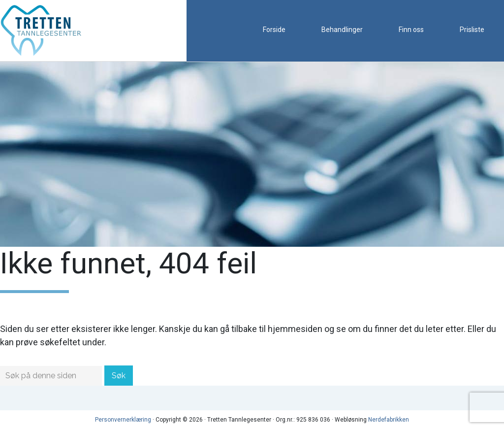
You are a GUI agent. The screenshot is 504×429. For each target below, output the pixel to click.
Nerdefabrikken (389, 420)
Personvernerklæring (123, 420)
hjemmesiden (295, 329)
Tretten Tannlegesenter (49, 31)
